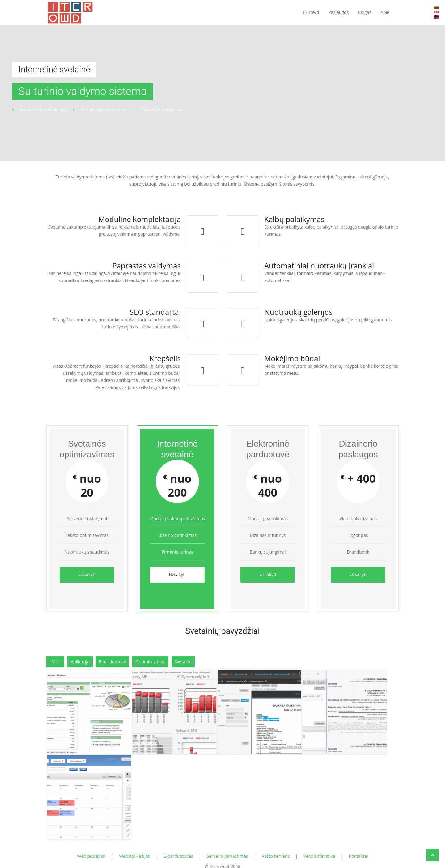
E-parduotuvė (112, 658)
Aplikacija (80, 658)
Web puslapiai (91, 851)
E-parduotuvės (178, 851)
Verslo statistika (319, 851)
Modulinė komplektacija (140, 219)
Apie (385, 12)
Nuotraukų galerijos (298, 312)
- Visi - (55, 658)
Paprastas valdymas (146, 265)
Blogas (364, 12)
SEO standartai (155, 312)
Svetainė (183, 658)
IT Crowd (310, 12)
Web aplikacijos (134, 851)
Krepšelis (165, 358)
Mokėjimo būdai (292, 358)
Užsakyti (87, 574)
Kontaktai (358, 851)
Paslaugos (339, 12)
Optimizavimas (150, 658)
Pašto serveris (276, 851)
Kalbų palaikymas (294, 219)
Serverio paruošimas (227, 851)
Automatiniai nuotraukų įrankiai (319, 265)
